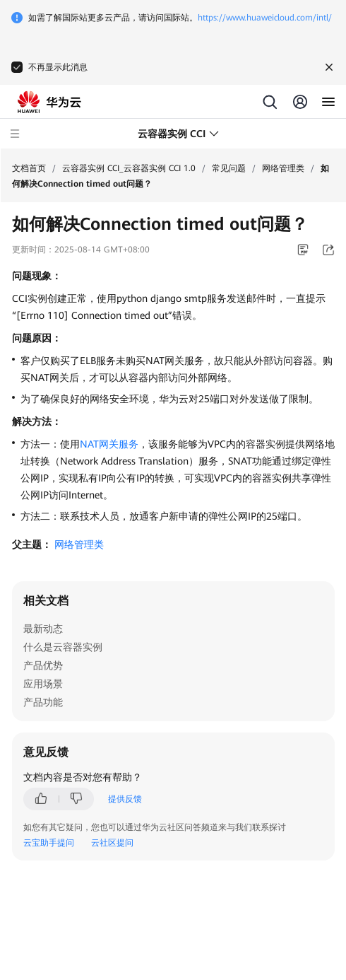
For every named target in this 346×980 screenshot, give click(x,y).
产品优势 (43, 665)
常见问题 (229, 168)
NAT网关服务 (109, 444)
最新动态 (43, 629)
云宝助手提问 (49, 843)
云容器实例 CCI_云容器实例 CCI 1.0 (129, 168)
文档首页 (29, 168)
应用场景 (43, 684)
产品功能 (43, 702)
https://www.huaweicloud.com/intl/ (265, 18)
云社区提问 (112, 843)
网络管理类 (283, 168)
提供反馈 (125, 799)
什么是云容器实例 (63, 647)
